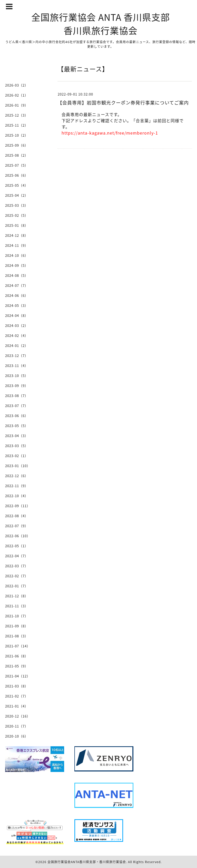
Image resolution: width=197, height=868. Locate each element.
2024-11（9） (17, 245)
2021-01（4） (17, 706)
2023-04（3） (17, 436)
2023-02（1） (17, 456)
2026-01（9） (17, 105)
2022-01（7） (17, 586)
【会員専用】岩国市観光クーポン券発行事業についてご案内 (123, 103)
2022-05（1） (17, 546)
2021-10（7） (17, 616)
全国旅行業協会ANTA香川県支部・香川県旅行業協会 (87, 862)
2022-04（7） (17, 556)
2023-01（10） (18, 466)
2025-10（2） (17, 135)
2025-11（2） (17, 125)
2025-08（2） (17, 155)
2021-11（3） (17, 606)
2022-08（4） (17, 516)
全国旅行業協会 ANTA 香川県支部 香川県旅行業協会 (101, 24)
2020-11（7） (17, 726)
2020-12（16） (18, 716)
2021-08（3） (17, 636)
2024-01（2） (17, 346)
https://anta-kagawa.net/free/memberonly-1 (110, 133)
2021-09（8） (17, 626)
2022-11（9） (17, 486)
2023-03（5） (17, 446)
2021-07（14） (18, 646)
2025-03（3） (17, 205)
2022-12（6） (17, 476)
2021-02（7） (17, 696)
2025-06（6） (17, 175)
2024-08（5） (17, 275)
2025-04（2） (17, 195)
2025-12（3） (17, 115)
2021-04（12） (18, 676)
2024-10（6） (17, 255)
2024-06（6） (17, 295)
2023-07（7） (17, 406)
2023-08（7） (17, 396)
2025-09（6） (17, 145)
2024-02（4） (17, 336)
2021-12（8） (17, 596)
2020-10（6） (17, 736)
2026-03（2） (17, 85)
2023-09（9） (17, 386)
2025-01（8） (17, 225)
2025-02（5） (17, 215)
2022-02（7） (17, 576)
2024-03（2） (17, 325)
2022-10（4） (17, 496)
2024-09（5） (17, 265)
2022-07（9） (17, 526)
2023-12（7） (17, 356)
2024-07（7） (17, 285)
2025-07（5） (17, 165)
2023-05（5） (17, 426)
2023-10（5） (17, 376)
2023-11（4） (17, 366)
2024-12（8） (17, 235)
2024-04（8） (17, 315)
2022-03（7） (17, 566)
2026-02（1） (17, 95)
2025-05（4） (17, 185)
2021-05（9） (17, 666)
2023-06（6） (17, 416)
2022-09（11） (18, 506)
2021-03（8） (17, 686)
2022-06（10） (18, 536)
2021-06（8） (17, 656)
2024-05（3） (17, 305)
